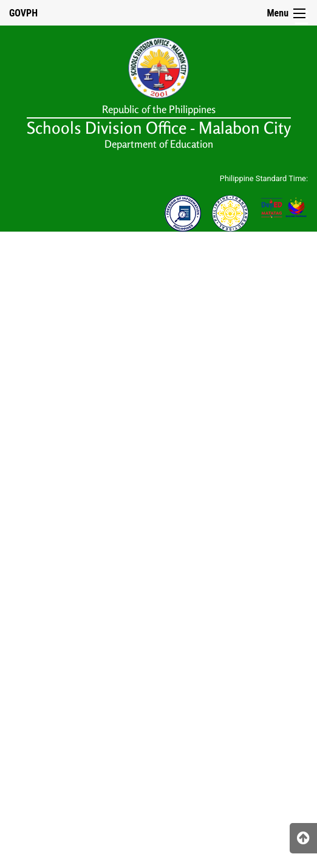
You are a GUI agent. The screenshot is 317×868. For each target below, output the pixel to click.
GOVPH (23, 13)
